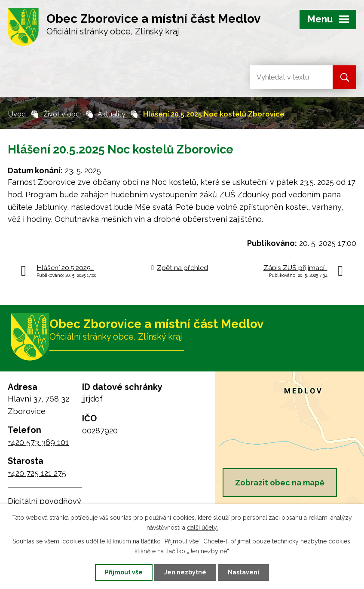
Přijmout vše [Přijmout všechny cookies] (124, 572)
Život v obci (62, 114)
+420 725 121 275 (37, 473)
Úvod (17, 114)
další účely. (202, 528)
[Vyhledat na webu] (284, 77)
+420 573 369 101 (38, 442)
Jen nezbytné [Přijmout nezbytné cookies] (185, 572)
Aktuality (112, 114)
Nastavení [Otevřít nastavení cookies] (243, 572)
